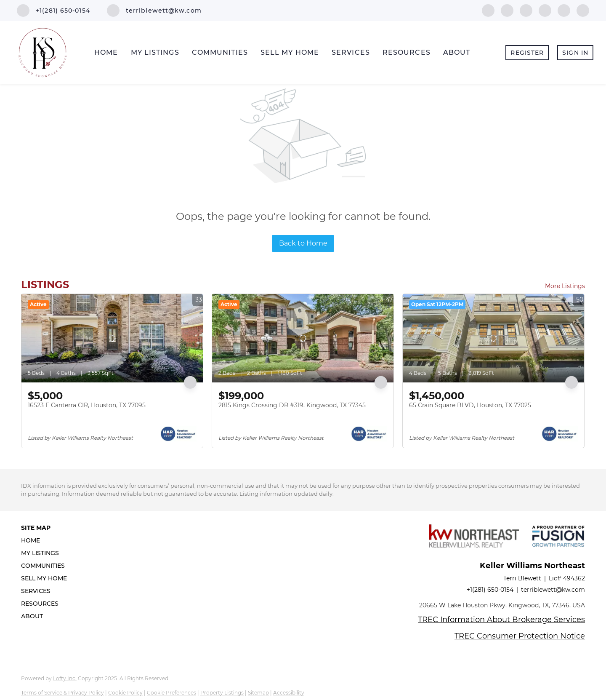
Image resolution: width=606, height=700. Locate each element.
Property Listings (222, 693)
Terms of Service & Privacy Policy (62, 693)
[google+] (583, 10)
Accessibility (289, 693)
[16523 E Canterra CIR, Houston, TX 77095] (112, 338)
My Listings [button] (155, 52)
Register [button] (527, 53)
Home (106, 52)
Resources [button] (407, 52)
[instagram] (564, 10)
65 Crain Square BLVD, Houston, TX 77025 (470, 405)
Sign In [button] (575, 53)
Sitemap (258, 693)
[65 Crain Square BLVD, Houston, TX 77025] (493, 338)
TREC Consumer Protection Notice (520, 636)
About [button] (457, 52)
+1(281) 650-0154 (490, 590)
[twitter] (526, 10)
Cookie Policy (125, 693)
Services (351, 52)
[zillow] (545, 10)
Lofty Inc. (65, 678)
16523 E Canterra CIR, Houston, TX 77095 (87, 405)
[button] (47, 540)
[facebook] (488, 10)
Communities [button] (220, 52)
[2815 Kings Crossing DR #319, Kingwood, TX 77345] (303, 338)
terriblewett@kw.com (553, 590)
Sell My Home (290, 52)
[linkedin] (507, 10)
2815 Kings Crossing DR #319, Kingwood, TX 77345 (292, 405)
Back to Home (303, 243)
